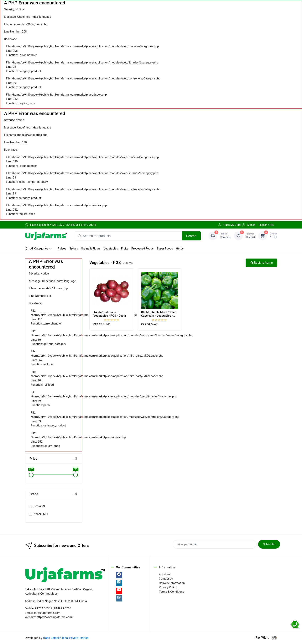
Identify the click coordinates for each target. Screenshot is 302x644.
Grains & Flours (91, 249)
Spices (74, 249)
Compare (225, 236)
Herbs (180, 249)
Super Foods (165, 249)
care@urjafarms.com (47, 613)
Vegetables (111, 249)
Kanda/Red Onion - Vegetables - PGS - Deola (110, 314)
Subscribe (269, 544)
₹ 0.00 (273, 236)
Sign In (249, 225)
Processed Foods (143, 249)
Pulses (62, 249)
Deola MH (40, 506)
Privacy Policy (168, 587)
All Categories (36, 249)
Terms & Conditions (172, 592)
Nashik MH (41, 514)
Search (191, 236)
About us (165, 574)
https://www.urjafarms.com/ (55, 617)
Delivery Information (172, 583)
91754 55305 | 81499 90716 (79, 225)
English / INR (266, 225)
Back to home (261, 263)
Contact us (166, 579)
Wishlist (250, 236)
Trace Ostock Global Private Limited (65, 638)
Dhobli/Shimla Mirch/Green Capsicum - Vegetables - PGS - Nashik (159, 316)
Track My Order (229, 225)
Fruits (125, 249)
